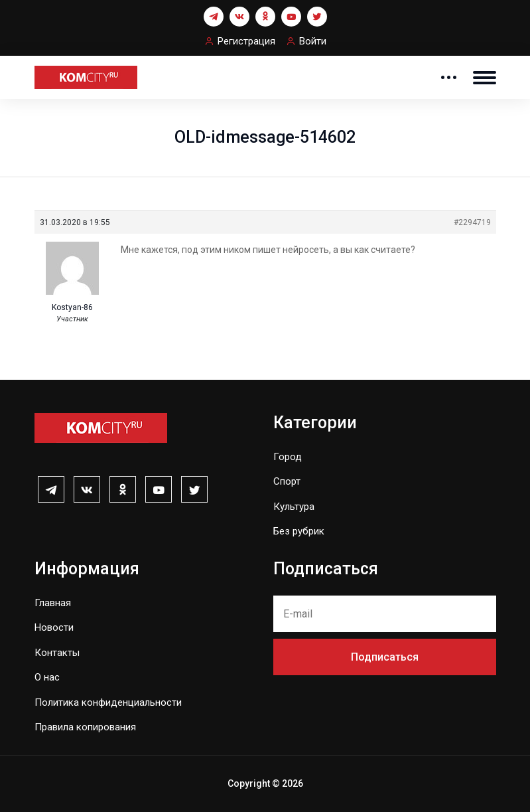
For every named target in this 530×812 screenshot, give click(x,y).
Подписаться (385, 657)
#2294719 (472, 222)
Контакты (57, 653)
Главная (53, 603)
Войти (313, 41)
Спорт (287, 481)
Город (288, 457)
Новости (54, 627)
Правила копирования (85, 727)
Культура (294, 507)
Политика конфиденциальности (108, 702)
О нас (47, 677)
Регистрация (246, 41)
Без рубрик (299, 531)
